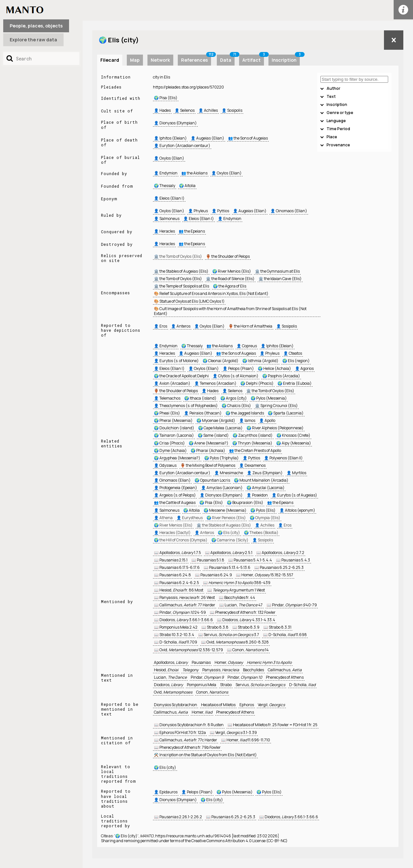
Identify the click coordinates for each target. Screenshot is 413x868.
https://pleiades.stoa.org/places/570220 (188, 87)
